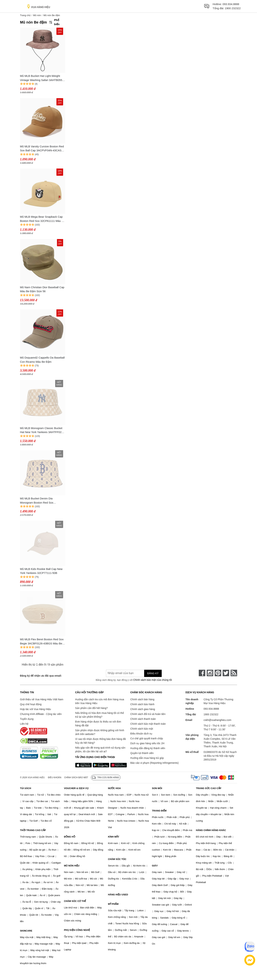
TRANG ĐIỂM (159, 811)
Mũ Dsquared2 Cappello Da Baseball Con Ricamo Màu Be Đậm (42, 360)
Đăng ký (153, 673)
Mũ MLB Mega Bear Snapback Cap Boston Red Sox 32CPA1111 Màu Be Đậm (43, 219)
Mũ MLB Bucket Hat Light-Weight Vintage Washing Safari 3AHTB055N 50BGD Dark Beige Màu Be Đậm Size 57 (42, 78)
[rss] (234, 673)
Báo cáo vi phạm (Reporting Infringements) (155, 763)
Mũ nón (37, 15)
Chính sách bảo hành (142, 704)
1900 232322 (233, 8)
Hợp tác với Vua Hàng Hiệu (36, 709)
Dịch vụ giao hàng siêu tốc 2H (147, 743)
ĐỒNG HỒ (70, 837)
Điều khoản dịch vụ (141, 734)
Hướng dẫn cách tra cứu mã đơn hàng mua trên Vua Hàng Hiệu (100, 701)
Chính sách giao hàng (143, 709)
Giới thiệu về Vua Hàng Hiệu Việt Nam (42, 699)
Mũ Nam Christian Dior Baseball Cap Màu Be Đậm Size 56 (42, 289)
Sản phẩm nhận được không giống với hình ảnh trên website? (100, 732)
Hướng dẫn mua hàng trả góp (147, 758)
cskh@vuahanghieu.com (218, 720)
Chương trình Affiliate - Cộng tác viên (41, 714)
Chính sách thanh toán (143, 719)
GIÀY (155, 866)
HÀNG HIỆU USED (118, 895)
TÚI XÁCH (26, 788)
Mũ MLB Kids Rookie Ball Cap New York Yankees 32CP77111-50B (41, 571)
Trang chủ (25, 15)
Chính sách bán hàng (142, 699)
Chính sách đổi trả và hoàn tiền (148, 714)
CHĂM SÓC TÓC (117, 859)
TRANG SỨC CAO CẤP (209, 788)
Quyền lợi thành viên (142, 753)
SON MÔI (157, 788)
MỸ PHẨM (113, 904)
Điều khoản (55, 777)
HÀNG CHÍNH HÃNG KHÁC (211, 830)
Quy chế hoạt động (31, 704)
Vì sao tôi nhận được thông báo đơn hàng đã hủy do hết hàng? (100, 741)
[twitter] (226, 673)
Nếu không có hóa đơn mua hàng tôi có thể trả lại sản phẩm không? (100, 715)
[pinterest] (218, 673)
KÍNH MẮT (114, 837)
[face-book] (202, 673)
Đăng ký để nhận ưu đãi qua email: (41, 676)
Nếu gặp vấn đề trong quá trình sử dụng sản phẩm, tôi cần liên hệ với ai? (100, 750)
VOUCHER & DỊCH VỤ (76, 788)
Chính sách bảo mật (142, 729)
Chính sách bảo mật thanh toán (148, 724)
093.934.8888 (231, 4)
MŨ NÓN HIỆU (72, 866)
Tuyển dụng (27, 719)
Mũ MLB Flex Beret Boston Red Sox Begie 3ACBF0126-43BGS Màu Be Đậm (42, 642)
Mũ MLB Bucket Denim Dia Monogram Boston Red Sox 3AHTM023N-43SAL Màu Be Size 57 (42, 501)
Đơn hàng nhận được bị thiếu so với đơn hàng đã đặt (98, 724)
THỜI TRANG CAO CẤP (33, 830)
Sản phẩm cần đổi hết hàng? (92, 708)
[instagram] (210, 673)
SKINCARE (26, 931)
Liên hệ (24, 724)
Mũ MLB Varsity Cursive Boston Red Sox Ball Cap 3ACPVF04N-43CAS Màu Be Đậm (42, 149)
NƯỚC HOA (114, 788)
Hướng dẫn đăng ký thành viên (148, 748)
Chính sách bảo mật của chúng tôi (152, 680)
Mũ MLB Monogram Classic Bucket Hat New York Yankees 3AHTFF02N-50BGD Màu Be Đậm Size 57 (42, 430)
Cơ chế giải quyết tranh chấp (147, 738)
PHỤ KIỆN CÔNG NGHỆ (77, 930)
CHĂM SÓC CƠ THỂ (75, 901)
